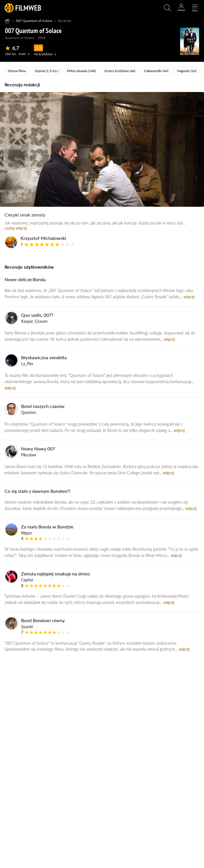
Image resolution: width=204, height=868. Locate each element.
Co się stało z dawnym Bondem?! (37, 491)
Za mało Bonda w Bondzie (47, 527)
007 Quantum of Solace (34, 21)
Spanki (27, 627)
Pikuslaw (29, 455)
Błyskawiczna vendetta (44, 357)
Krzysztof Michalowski (43, 238)
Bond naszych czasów (43, 406)
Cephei (27, 580)
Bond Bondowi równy (43, 620)
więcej (189, 297)
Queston (29, 412)
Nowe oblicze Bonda (25, 279)
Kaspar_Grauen (34, 321)
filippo (26, 533)
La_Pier (27, 364)
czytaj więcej (16, 228)
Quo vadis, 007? (37, 315)
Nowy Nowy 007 (38, 449)
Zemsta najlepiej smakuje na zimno (56, 574)
